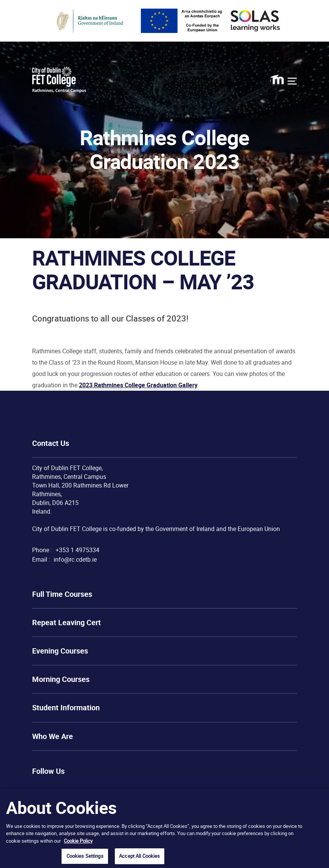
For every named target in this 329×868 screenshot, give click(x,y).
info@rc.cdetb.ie (75, 559)
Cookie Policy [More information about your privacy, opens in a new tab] (78, 841)
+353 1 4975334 (77, 550)
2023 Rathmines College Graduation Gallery (138, 385)
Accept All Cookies (139, 856)
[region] (164, 828)
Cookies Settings (85, 856)
